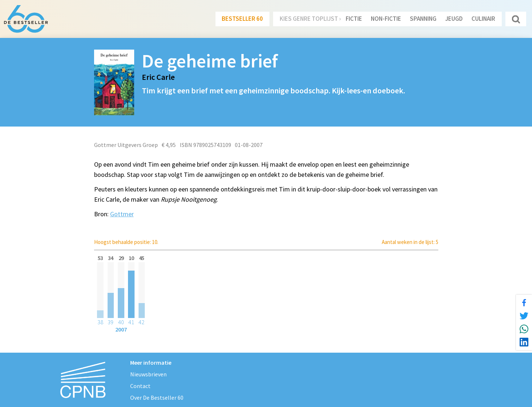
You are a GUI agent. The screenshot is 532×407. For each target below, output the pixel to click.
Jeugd (454, 19)
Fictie (354, 19)
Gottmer (122, 214)
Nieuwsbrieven (148, 374)
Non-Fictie (386, 19)
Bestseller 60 (242, 19)
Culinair (483, 19)
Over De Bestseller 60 (157, 398)
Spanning (423, 19)
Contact (140, 386)
